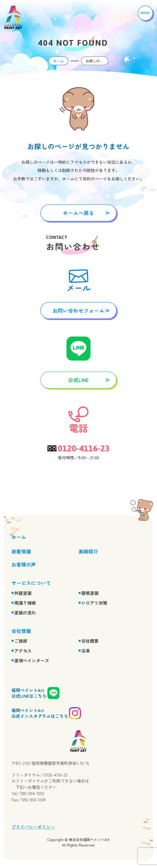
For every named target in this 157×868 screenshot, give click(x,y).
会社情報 (21, 631)
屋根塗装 (90, 593)
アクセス (23, 651)
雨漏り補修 (25, 603)
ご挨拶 (21, 641)
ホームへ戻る (78, 213)
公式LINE (78, 380)
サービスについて (31, 583)
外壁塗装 (23, 593)
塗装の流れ (25, 612)
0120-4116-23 (84, 448)
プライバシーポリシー (33, 827)
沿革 (86, 651)
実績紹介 (88, 551)
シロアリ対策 (94, 603)
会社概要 (90, 641)
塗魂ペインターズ (32, 660)
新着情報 (21, 551)
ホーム (58, 61)
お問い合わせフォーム (78, 310)
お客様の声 (24, 564)
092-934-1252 (32, 793)
